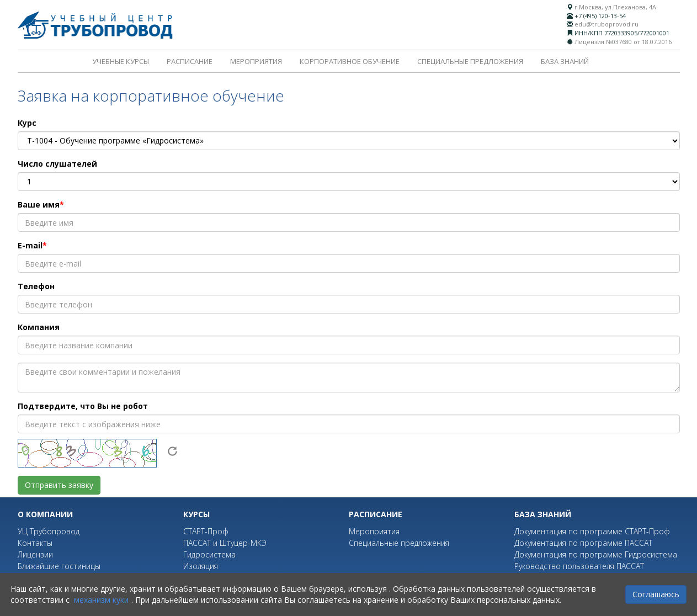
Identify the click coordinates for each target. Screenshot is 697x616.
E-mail (30, 245)
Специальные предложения (470, 61)
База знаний (565, 61)
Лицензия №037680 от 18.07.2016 (623, 42)
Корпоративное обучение (350, 61)
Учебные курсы (121, 61)
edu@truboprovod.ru (606, 24)
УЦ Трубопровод (49, 531)
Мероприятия (256, 61)
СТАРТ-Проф (206, 531)
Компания (39, 327)
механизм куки (101, 600)
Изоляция (201, 566)
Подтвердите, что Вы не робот (83, 406)
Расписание (190, 61)
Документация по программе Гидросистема (596, 554)
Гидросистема (209, 554)
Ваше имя (39, 205)
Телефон (36, 286)
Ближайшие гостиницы (59, 566)
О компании (45, 514)
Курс (27, 123)
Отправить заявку (59, 485)
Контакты (35, 543)
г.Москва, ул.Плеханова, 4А (615, 7)
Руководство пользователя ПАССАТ (579, 566)
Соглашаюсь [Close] (656, 594)
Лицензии (35, 554)
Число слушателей (57, 164)
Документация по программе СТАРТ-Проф (592, 531)
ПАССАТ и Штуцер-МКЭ (225, 543)
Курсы (196, 514)
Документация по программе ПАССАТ (583, 543)
